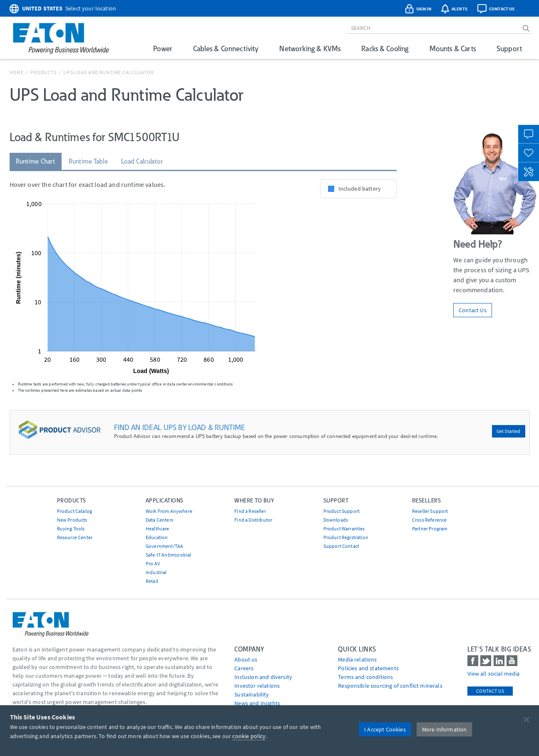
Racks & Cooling (385, 48)
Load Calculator (142, 161)
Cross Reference (429, 520)
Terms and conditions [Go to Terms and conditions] (365, 677)
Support (509, 48)
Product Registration (346, 537)
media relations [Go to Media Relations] (357, 659)
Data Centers (159, 520)
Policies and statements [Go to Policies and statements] (368, 668)
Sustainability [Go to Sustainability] (252, 694)
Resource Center (75, 537)
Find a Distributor (253, 520)
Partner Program (430, 528)
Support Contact (341, 546)
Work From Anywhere (169, 511)
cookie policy (249, 736)
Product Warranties (344, 528)
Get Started (509, 431)
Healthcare (158, 528)
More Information (445, 729)
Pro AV (153, 563)
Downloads (336, 520)
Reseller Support (430, 511)
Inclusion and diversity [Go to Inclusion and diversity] (263, 677)
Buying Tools (71, 528)
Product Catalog (75, 511)
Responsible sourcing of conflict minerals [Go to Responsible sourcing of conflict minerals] (390, 686)
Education (157, 537)
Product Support (342, 511)
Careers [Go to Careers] (244, 668)
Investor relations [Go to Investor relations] (257, 686)
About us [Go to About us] (246, 659)
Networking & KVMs (310, 48)
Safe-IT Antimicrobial (168, 555)
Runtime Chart (36, 161)
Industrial (156, 572)
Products (43, 72)
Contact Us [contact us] (490, 691)
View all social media (493, 674)
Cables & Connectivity (226, 48)
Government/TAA (164, 546)
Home (17, 72)
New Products (72, 520)
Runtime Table (88, 161)
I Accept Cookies (385, 729)
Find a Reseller (250, 511)
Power (163, 48)
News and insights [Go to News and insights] (257, 703)
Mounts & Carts (453, 48)
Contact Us (473, 310)
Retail (152, 581)
